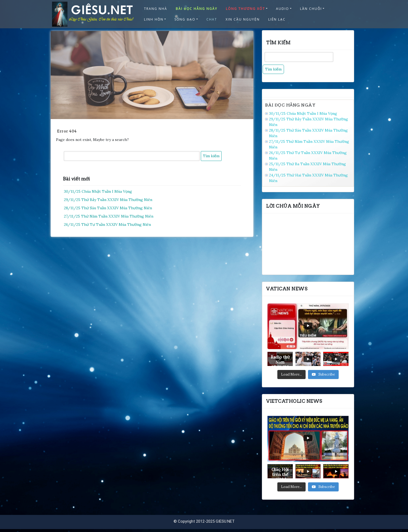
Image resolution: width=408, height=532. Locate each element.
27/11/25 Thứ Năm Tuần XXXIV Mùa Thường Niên (109, 216)
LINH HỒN (154, 19)
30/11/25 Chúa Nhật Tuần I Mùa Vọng (98, 191)
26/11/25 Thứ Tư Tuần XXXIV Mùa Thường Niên (107, 224)
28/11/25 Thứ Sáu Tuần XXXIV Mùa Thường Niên (108, 208)
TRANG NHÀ (156, 9)
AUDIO (283, 9)
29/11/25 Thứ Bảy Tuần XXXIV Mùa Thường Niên (108, 200)
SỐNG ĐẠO (185, 19)
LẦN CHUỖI (311, 9)
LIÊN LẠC (277, 19)
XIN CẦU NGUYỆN (243, 19)
